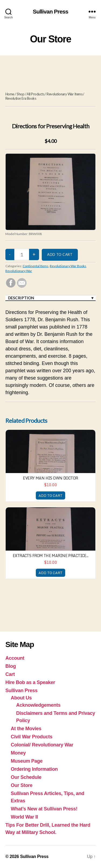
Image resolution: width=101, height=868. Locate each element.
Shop (20, 94)
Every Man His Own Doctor (50, 478)
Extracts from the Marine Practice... (50, 556)
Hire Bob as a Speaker (30, 682)
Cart (10, 674)
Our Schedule (26, 777)
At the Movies (26, 729)
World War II (24, 817)
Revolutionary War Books (68, 266)
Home (10, 94)
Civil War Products (32, 737)
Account (15, 658)
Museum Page (27, 761)
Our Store (22, 785)
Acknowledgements (38, 705)
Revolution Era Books (21, 98)
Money (18, 753)
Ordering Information (34, 769)
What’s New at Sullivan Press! (44, 809)
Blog (11, 666)
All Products (35, 94)
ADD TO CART (50, 495)
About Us (21, 698)
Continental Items (36, 266)
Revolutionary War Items (65, 94)
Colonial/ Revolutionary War (42, 745)
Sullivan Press (50, 11)
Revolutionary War (19, 271)
